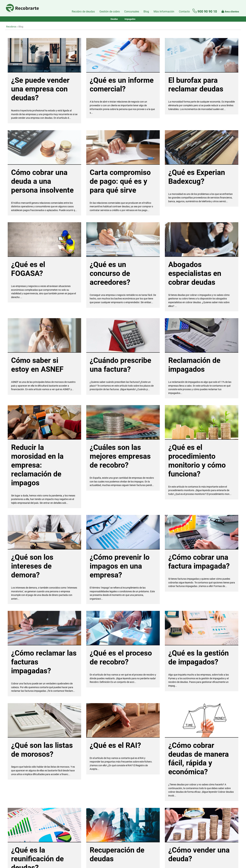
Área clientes (230, 12)
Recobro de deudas (83, 12)
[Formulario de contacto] (184, 12)
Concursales (132, 12)
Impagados (130, 19)
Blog (146, 12)
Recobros (11, 27)
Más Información (164, 12)
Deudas (114, 19)
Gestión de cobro (110, 12)
